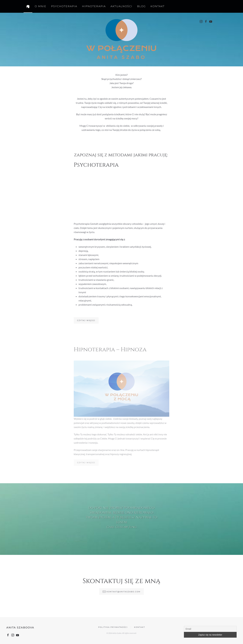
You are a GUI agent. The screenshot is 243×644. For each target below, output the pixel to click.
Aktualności (121, 6)
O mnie (41, 6)
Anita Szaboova (20, 628)
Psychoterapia (64, 6)
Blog (141, 6)
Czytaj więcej (86, 319)
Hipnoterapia (94, 6)
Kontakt (158, 6)
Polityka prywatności (113, 628)
